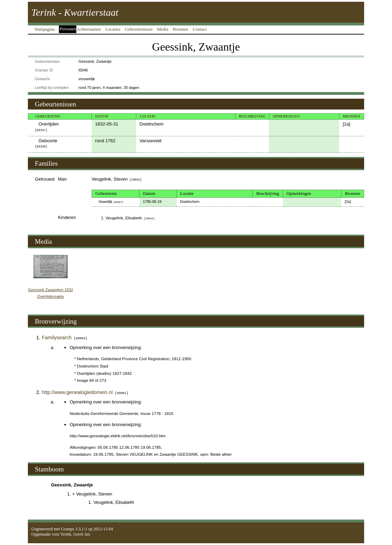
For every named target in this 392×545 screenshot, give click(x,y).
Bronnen (180, 29)
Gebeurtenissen (139, 29)
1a (346, 124)
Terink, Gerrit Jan (75, 534)
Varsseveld (150, 141)
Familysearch (64, 338)
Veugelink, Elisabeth (130, 218)
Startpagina (45, 29)
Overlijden (47, 127)
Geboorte (46, 143)
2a (348, 202)
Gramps (68, 529)
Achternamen (89, 29)
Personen (68, 29)
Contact (200, 29)
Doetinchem (151, 124)
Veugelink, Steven (117, 179)
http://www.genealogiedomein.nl (85, 392)
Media (163, 29)
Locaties (113, 29)
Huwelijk (111, 202)
